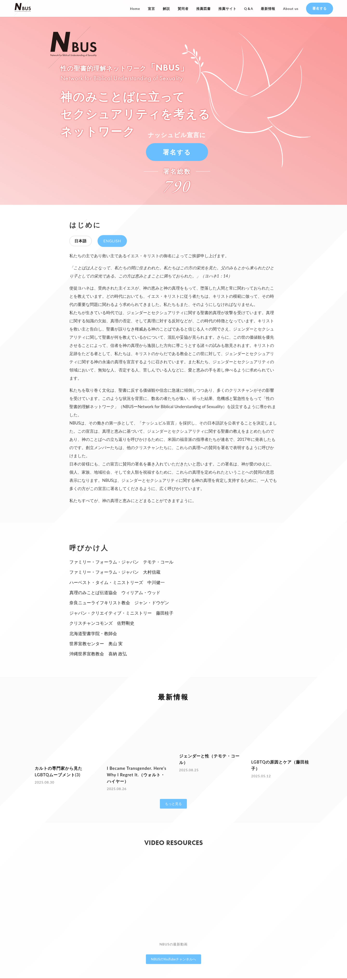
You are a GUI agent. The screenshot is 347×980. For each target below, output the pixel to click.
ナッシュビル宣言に (177, 134)
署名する (320, 8)
